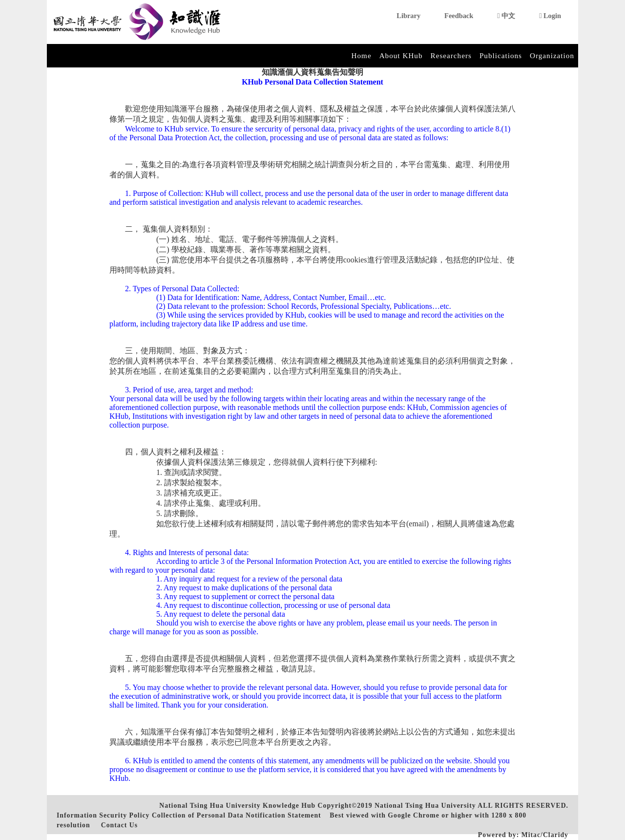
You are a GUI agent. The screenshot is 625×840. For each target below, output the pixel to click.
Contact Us (119, 825)
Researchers (451, 55)
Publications (501, 55)
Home (362, 55)
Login (550, 16)
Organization (552, 55)
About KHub (401, 55)
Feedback (459, 16)
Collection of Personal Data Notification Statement (237, 815)
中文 (506, 16)
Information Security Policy (103, 815)
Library (408, 16)
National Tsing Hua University (425, 806)
